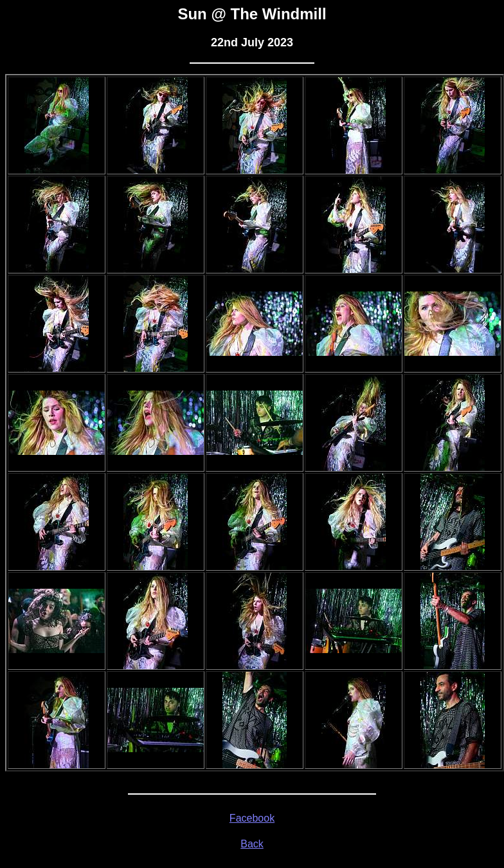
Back (252, 844)
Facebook (252, 818)
